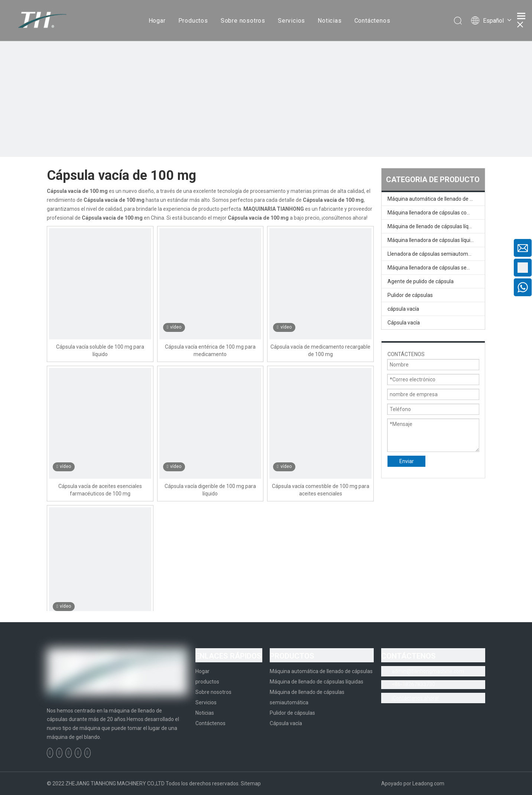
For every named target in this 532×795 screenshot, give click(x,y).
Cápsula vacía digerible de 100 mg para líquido (210, 490)
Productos (193, 21)
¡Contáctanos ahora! (415, 698)
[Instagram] (87, 753)
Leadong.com (428, 783)
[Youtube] (78, 753)
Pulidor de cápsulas (410, 295)
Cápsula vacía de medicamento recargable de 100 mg (320, 350)
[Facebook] (50, 753)
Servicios (291, 21)
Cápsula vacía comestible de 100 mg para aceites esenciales (321, 490)
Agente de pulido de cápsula (421, 281)
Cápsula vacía (404, 323)
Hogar (157, 21)
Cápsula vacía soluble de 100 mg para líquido (100, 350)
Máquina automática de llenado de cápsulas (436, 199)
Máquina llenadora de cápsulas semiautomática (436, 268)
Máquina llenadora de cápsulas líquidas (433, 240)
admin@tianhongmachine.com (428, 671)
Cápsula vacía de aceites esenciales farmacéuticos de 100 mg (100, 490)
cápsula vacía (403, 309)
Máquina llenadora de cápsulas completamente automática (436, 213)
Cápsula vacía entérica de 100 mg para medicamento (210, 350)
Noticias (330, 21)
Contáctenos (372, 21)
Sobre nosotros (243, 21)
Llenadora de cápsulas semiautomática (434, 254)
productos (207, 682)
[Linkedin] (59, 753)
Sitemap (251, 783)
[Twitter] (69, 753)
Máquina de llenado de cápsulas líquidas (434, 226)
